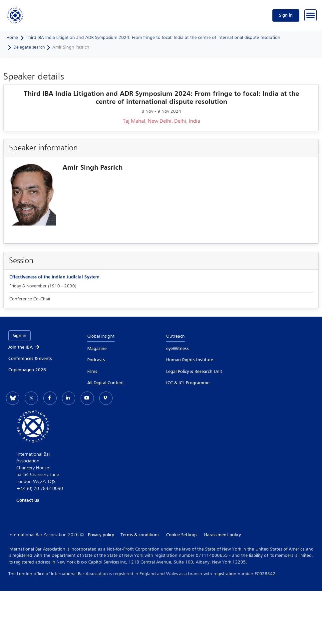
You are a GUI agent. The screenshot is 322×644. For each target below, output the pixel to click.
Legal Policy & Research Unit (194, 372)
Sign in (286, 15)
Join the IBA (24, 347)
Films (92, 372)
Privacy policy (101, 535)
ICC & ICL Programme (188, 383)
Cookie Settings (182, 535)
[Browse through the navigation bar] (311, 15)
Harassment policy (222, 535)
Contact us (28, 500)
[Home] (15, 15)
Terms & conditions (140, 535)
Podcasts (96, 360)
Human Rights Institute (190, 360)
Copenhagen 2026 (27, 370)
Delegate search (29, 47)
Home (12, 38)
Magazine (97, 349)
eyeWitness (177, 349)
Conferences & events (30, 359)
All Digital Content (106, 383)
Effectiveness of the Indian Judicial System (54, 277)
